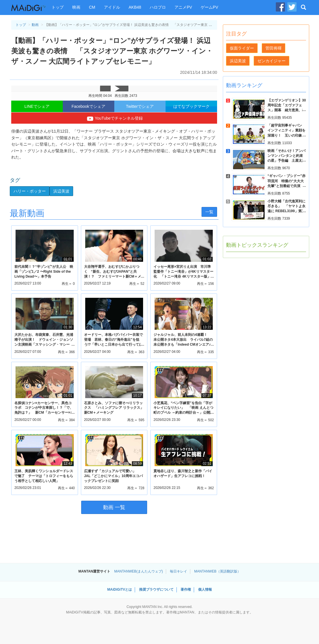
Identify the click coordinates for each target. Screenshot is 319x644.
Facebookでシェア (88, 106)
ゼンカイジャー (271, 61)
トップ (58, 7)
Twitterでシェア (140, 106)
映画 (76, 7)
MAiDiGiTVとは (119, 590)
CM (92, 7)
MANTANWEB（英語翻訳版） (218, 571)
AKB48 (135, 7)
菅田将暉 (274, 48)
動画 (35, 25)
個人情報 (205, 590)
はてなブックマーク (191, 106)
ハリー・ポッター (30, 191)
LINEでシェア (37, 106)
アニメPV (183, 7)
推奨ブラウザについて (156, 590)
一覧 (209, 212)
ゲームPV (209, 7)
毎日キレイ (179, 571)
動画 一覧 (114, 507)
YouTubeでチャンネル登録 (114, 119)
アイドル (112, 7)
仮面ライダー (242, 48)
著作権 (186, 590)
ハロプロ (158, 7)
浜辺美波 (61, 191)
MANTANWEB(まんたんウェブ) (139, 571)
